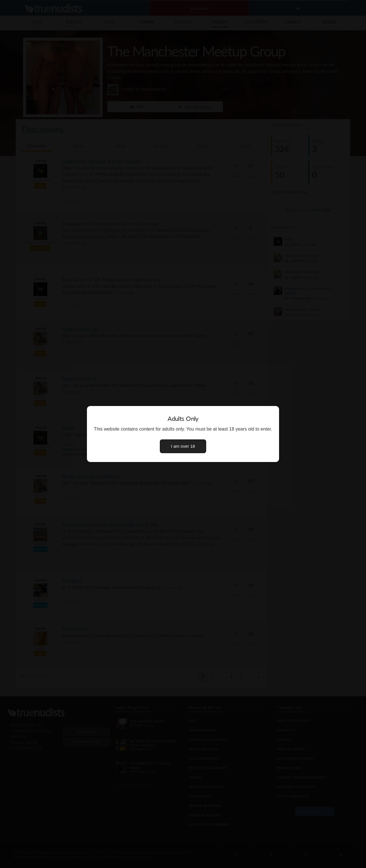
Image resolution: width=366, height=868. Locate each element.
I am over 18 (183, 446)
